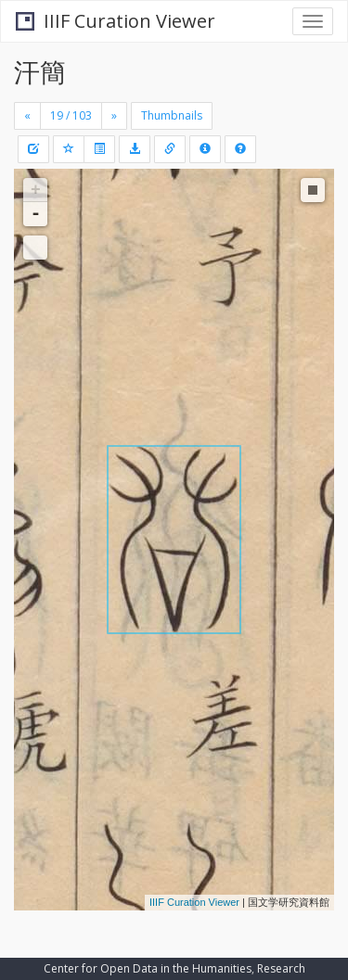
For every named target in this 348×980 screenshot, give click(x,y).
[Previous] (27, 116)
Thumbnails (172, 115)
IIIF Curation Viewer (116, 21)
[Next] (114, 116)
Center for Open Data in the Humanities (148, 968)
